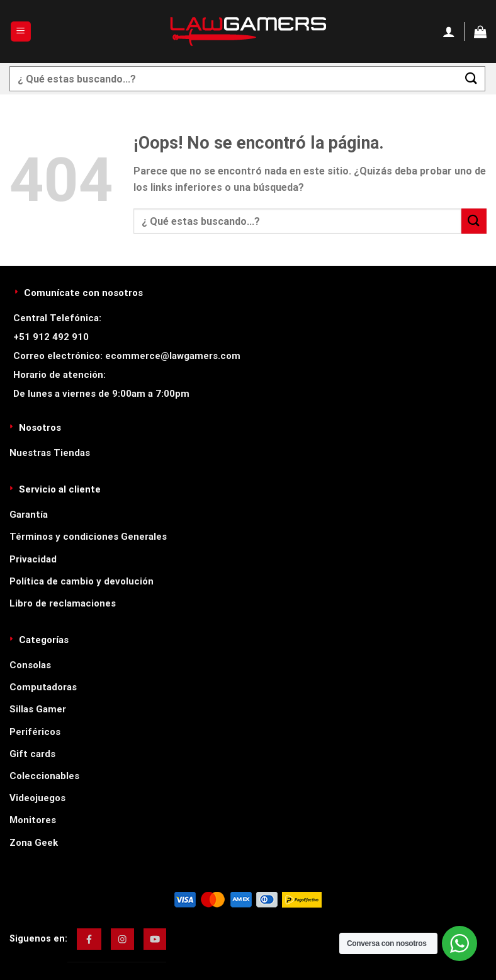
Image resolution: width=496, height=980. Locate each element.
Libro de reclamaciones (63, 603)
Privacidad (33, 559)
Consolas (30, 665)
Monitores (33, 820)
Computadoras (43, 687)
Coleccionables (44, 776)
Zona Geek (34, 843)
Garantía (29, 515)
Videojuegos (37, 798)
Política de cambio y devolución (82, 581)
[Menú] (21, 32)
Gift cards (32, 754)
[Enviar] (471, 78)
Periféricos (35, 732)
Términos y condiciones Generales (88, 537)
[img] (89, 939)
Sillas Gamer (38, 709)
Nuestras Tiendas (50, 453)
